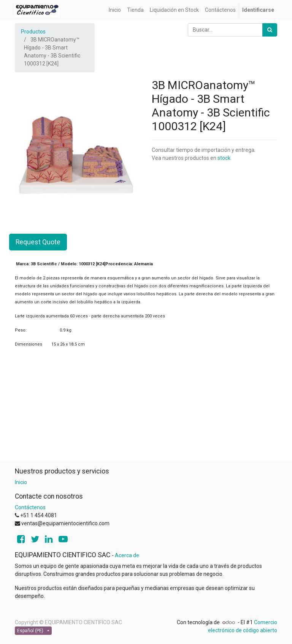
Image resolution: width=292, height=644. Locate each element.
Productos (33, 32)
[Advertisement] (146, 407)
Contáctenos (30, 507)
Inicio (21, 482)
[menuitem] (115, 10)
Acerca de (127, 555)
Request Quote (38, 242)
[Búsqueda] (270, 30)
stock (224, 158)
